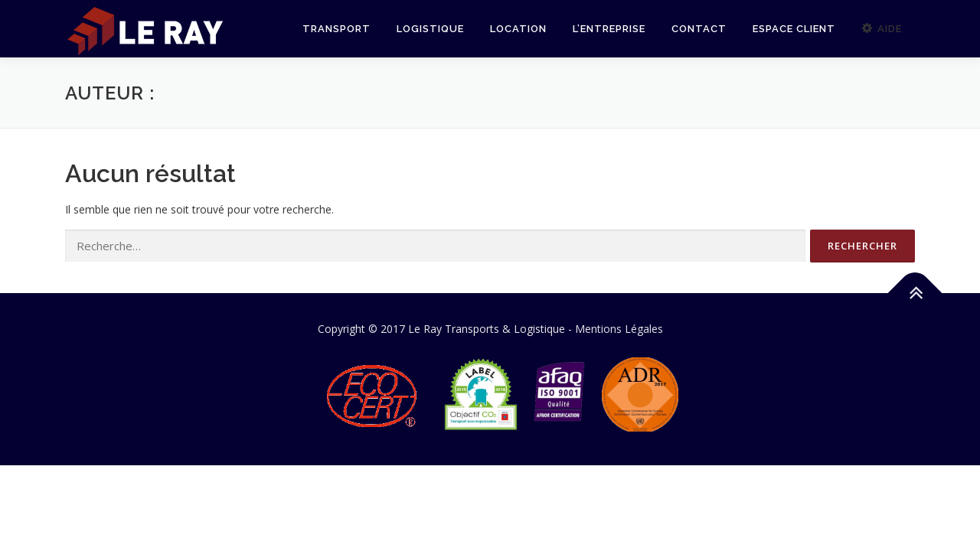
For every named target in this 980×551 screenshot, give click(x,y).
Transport (336, 29)
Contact (699, 29)
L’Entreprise (609, 29)
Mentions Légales (619, 329)
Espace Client (794, 29)
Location (518, 29)
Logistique (430, 29)
